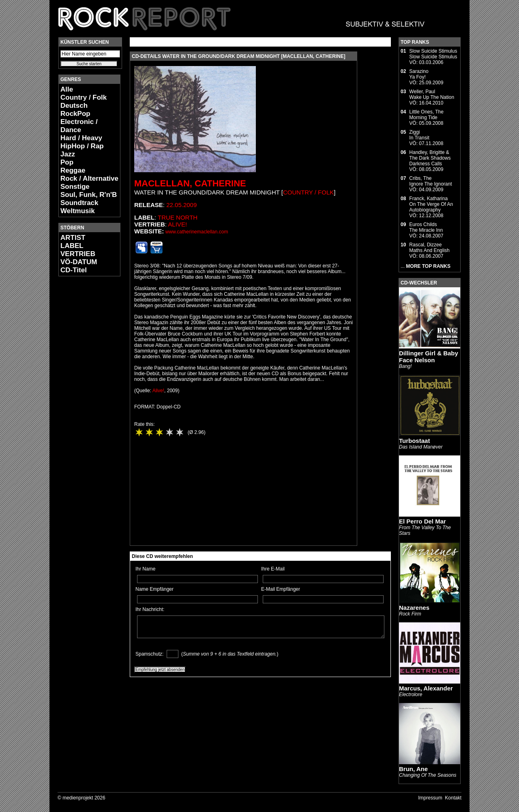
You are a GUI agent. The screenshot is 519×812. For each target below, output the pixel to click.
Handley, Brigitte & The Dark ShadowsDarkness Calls (430, 158)
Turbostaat (414, 441)
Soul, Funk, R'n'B (89, 195)
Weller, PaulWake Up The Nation (432, 94)
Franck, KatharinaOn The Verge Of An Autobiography (431, 204)
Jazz (68, 154)
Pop (67, 162)
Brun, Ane (413, 769)
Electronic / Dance (79, 126)
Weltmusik (78, 211)
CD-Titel (74, 270)
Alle (67, 89)
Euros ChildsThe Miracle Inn (426, 227)
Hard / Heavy (81, 138)
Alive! (177, 224)
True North (178, 217)
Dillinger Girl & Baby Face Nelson (429, 357)
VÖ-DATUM (79, 262)
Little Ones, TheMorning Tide (426, 115)
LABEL (72, 246)
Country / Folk (84, 97)
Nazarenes (414, 608)
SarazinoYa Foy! (419, 74)
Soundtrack (79, 203)
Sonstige (75, 187)
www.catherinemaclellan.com (197, 232)
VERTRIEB (78, 254)
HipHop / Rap (82, 146)
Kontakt (453, 798)
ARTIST (73, 238)
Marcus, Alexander (426, 688)
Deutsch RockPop (75, 110)
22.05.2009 (181, 205)
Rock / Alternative (89, 178)
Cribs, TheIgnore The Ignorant (430, 181)
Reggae (73, 170)
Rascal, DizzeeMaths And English (429, 248)
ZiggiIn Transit (419, 135)
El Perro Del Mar (422, 521)
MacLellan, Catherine (190, 183)
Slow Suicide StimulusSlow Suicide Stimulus (433, 54)
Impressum (430, 798)
